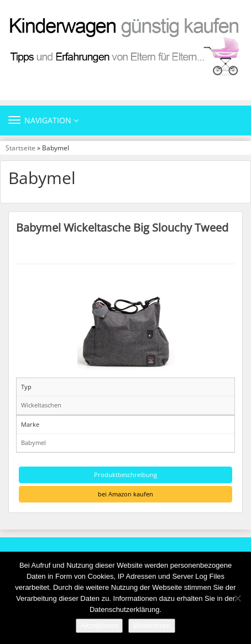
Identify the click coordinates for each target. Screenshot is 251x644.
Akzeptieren (99, 625)
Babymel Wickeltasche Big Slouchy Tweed (122, 227)
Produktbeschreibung (125, 475)
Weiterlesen (151, 625)
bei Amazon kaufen (125, 494)
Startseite (20, 148)
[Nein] (237, 598)
